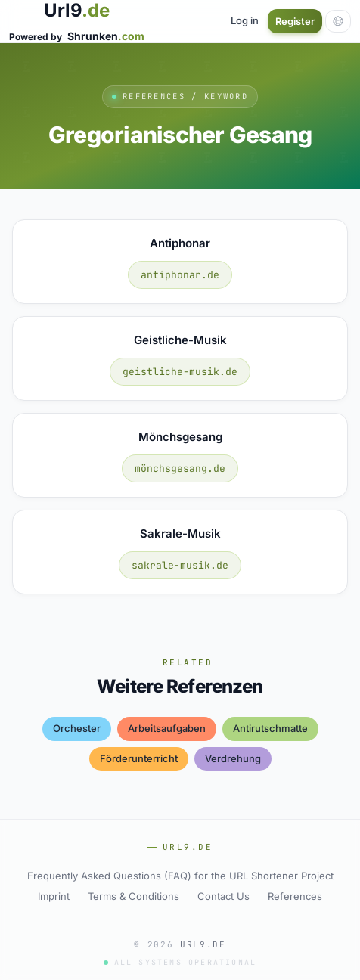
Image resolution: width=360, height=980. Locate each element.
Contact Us (223, 896)
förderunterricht (139, 758)
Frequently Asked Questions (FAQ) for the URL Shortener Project (180, 876)
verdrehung (233, 758)
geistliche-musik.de (180, 372)
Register (295, 21)
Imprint (54, 896)
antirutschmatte (270, 728)
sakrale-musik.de (180, 565)
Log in (245, 20)
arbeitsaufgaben (167, 728)
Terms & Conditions (133, 896)
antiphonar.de (180, 275)
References (295, 896)
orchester (77, 728)
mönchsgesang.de (180, 468)
